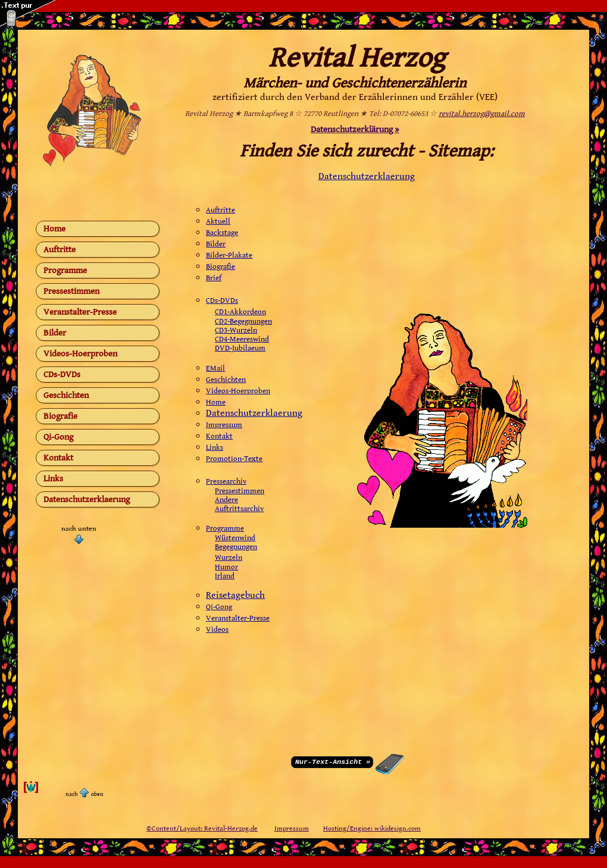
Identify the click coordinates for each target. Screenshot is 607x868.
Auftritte (60, 250)
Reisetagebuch (235, 595)
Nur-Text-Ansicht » (333, 761)
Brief (214, 278)
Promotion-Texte (234, 459)
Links (53, 479)
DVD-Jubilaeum (240, 348)
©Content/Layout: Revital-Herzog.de (202, 828)
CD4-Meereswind (242, 339)
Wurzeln (229, 558)
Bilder (55, 333)
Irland (225, 576)
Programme (65, 270)
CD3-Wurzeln (236, 330)
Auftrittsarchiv (239, 509)
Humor (226, 567)
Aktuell (218, 222)
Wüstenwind (235, 538)
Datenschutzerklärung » (355, 129)
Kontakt (58, 458)
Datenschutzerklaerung (87, 499)
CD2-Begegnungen (243, 322)
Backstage (222, 233)
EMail (215, 369)
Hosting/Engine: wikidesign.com (372, 828)
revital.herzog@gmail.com (482, 114)
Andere (226, 500)
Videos (217, 630)
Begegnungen (236, 547)
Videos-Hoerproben (80, 354)
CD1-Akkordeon (240, 312)
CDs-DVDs (62, 375)
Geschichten (66, 395)
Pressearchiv (226, 482)
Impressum (224, 425)
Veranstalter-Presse (80, 312)
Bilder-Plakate (229, 256)
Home (54, 229)
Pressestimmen (71, 291)
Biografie (60, 416)
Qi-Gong (58, 437)
